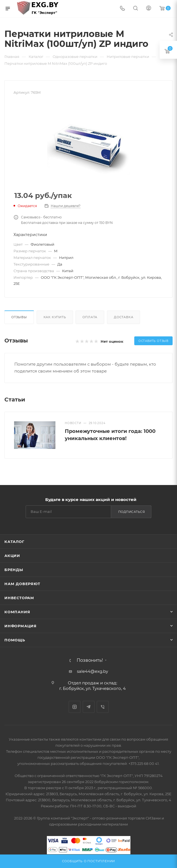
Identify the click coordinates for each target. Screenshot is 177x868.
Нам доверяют (22, 584)
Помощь (15, 640)
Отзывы (19, 317)
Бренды (14, 570)
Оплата (90, 317)
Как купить (55, 317)
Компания (17, 612)
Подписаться (132, 512)
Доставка (124, 317)
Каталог (14, 542)
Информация (21, 626)
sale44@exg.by (92, 671)
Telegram (89, 707)
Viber (103, 707)
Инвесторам (19, 598)
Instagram (75, 707)
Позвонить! (90, 660)
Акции (12, 556)
